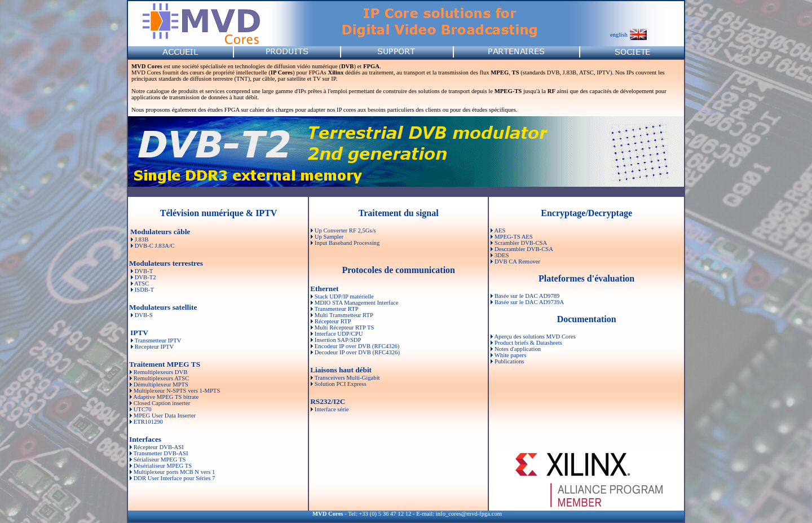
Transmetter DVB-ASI (160, 453)
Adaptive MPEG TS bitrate (166, 397)
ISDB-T (144, 290)
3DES (502, 255)
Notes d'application (518, 349)
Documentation (587, 319)
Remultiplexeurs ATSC (162, 378)
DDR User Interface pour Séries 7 (175, 478)
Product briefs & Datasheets (528, 343)
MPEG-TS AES (514, 237)
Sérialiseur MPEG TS (160, 460)
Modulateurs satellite (163, 307)
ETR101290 (148, 422)
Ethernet (324, 289)
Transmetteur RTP (337, 309)
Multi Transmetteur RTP (344, 315)
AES (500, 230)
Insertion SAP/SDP (338, 340)
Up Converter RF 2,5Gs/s (345, 230)
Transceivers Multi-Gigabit (347, 378)
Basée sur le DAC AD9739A (529, 302)
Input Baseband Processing (347, 243)
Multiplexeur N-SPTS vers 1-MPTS (177, 391)
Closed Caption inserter (162, 403)
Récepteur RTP (333, 321)
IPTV (139, 333)
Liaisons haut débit (341, 370)
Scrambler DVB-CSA (521, 243)
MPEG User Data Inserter (165, 416)
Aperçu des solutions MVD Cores (535, 337)
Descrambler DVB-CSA (524, 249)
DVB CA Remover (517, 261)
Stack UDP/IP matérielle (344, 296)
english (619, 35)
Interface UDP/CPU (339, 334)
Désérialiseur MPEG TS (163, 466)
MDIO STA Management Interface (357, 303)
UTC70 (143, 409)
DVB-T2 (145, 277)
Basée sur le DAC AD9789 (527, 296)
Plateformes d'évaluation (586, 278)
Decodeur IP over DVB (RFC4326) (357, 352)
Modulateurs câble (160, 232)
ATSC (141, 284)
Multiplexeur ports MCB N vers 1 (175, 472)
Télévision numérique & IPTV (219, 213)
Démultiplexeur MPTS (161, 384)
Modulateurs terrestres (166, 263)
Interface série (332, 409)
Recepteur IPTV (155, 347)
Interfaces (145, 439)
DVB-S (143, 315)
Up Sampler (329, 237)
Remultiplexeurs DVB (161, 372)
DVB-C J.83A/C (155, 246)
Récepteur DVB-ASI (159, 447)
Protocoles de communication (398, 270)
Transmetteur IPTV (158, 340)
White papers (511, 355)
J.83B (142, 239)
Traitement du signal (399, 213)
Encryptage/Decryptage (586, 213)
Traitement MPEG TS (165, 364)
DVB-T (143, 271)
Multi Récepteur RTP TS (345, 328)
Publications (509, 361)
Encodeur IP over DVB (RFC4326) (357, 346)
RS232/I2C (328, 401)
